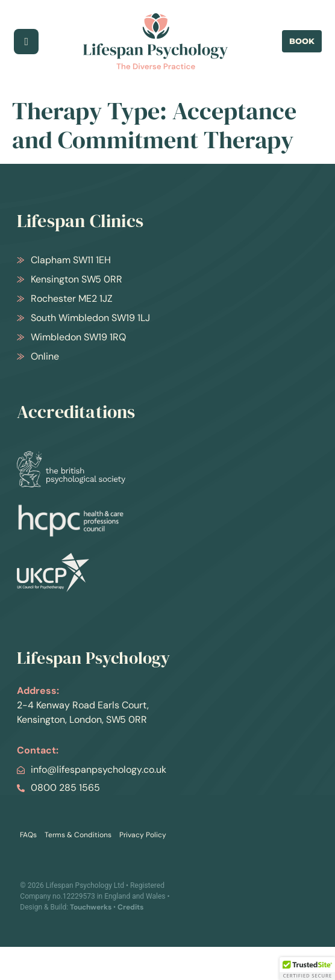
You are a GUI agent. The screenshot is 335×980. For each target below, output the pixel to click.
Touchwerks (91, 907)
